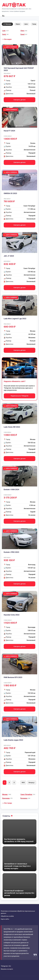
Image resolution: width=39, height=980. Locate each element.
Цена (26, 24)
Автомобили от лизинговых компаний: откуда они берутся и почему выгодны (17, 866)
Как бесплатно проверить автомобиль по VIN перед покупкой (19, 840)
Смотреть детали (19, 100)
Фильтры (7, 24)
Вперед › (32, 782)
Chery (22, 31)
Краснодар (6, 798)
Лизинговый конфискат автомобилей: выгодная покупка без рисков (19, 893)
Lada (4, 31)
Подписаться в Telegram (19, 396)
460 (23, 782)
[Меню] (3, 16)
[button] (7, 39)
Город (34, 24)
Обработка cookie (7, 916)
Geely (4, 34)
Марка (18, 24)
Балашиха (24, 798)
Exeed (23, 34)
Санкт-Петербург (26, 794)
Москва (5, 794)
